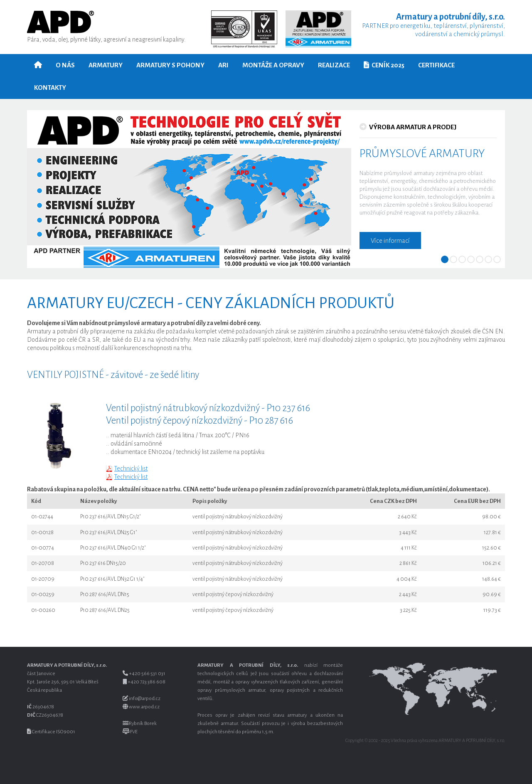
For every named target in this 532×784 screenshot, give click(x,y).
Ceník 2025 (384, 65)
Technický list (131, 468)
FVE (134, 732)
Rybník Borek (143, 724)
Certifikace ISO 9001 (54, 732)
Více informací (390, 240)
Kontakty (50, 88)
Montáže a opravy (273, 65)
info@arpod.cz (145, 699)
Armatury (106, 65)
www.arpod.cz (144, 707)
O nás (65, 65)
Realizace (334, 65)
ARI (223, 65)
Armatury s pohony (170, 65)
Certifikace (436, 65)
